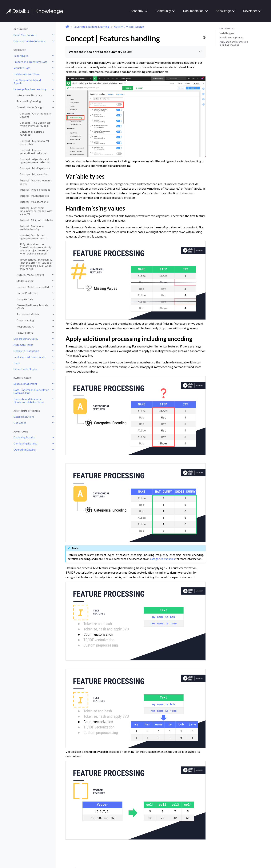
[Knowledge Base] (36, 11)
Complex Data (25, 299)
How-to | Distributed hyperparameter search (34, 237)
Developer (250, 11)
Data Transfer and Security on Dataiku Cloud (31, 391)
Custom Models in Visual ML (33, 287)
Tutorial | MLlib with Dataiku (36, 220)
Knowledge (223, 11)
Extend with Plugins (25, 369)
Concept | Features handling (32, 133)
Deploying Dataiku (24, 437)
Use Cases (20, 423)
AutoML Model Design (30, 107)
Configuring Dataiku (25, 443)
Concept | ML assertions (34, 174)
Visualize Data (22, 68)
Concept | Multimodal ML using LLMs (35, 142)
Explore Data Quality (26, 339)
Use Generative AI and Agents (27, 81)
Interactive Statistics (29, 95)
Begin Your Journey (25, 35)
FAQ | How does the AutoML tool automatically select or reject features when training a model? (35, 249)
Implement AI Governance (29, 357)
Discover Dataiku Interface (30, 41)
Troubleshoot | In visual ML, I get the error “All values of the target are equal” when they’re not (36, 264)
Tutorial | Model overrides (35, 190)
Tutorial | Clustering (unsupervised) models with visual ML (36, 211)
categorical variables (162, 559)
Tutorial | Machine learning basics (35, 182)
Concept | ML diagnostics (35, 168)
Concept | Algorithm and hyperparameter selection (35, 161)
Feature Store (25, 333)
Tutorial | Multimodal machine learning (32, 228)
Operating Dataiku (25, 450)
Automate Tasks (23, 345)
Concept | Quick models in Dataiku (35, 115)
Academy (137, 11)
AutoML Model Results (30, 275)
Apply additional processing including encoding (234, 43)
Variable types (227, 33)
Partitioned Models (28, 314)
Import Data (21, 56)
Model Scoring (25, 281)
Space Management (25, 384)
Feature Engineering (29, 101)
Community (163, 11)
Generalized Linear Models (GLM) (32, 307)
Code (17, 363)
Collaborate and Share (27, 74)
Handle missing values (231, 38)
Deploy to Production (26, 351)
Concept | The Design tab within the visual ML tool (35, 124)
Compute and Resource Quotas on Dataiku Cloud (29, 400)
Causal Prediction (27, 293)
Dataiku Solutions (24, 417)
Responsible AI (26, 326)
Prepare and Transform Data (30, 62)
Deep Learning (25, 320)
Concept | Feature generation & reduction (34, 151)
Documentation (193, 11)
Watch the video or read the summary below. (136, 52)
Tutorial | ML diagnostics (34, 196)
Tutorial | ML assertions (34, 202)
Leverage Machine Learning (30, 89)
